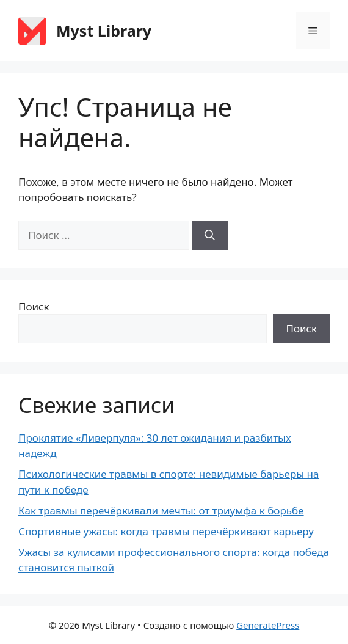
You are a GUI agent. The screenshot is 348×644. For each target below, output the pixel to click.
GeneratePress (268, 625)
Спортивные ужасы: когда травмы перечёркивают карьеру (166, 531)
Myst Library (104, 31)
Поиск (34, 306)
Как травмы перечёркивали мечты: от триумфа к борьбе (161, 510)
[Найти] (210, 235)
